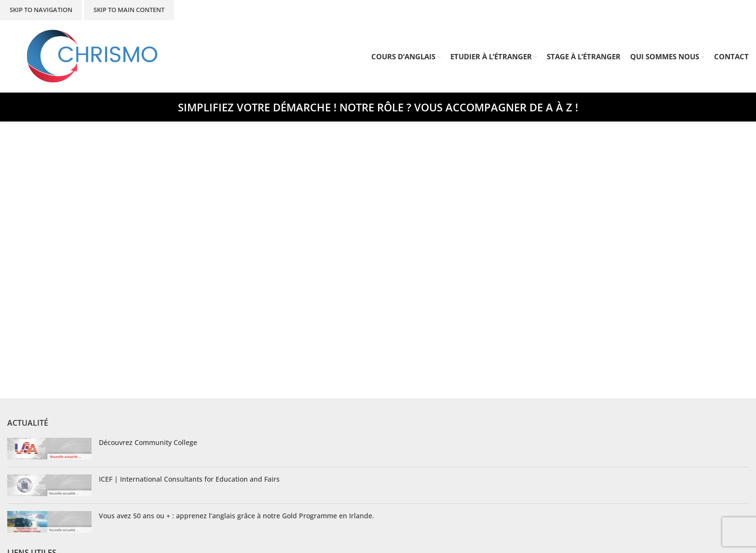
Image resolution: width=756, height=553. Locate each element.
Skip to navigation (41, 10)
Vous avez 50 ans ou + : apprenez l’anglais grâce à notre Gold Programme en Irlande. (236, 516)
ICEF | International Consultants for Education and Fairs (189, 479)
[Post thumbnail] (49, 449)
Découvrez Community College (148, 442)
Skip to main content (129, 10)
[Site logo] (93, 56)
